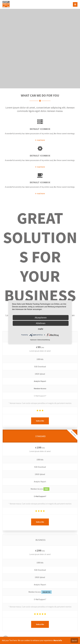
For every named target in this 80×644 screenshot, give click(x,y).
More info (58, 640)
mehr (41, 329)
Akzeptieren (41, 317)
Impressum (33, 340)
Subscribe (40, 421)
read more (41, 140)
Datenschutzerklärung (44, 340)
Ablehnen (41, 323)
